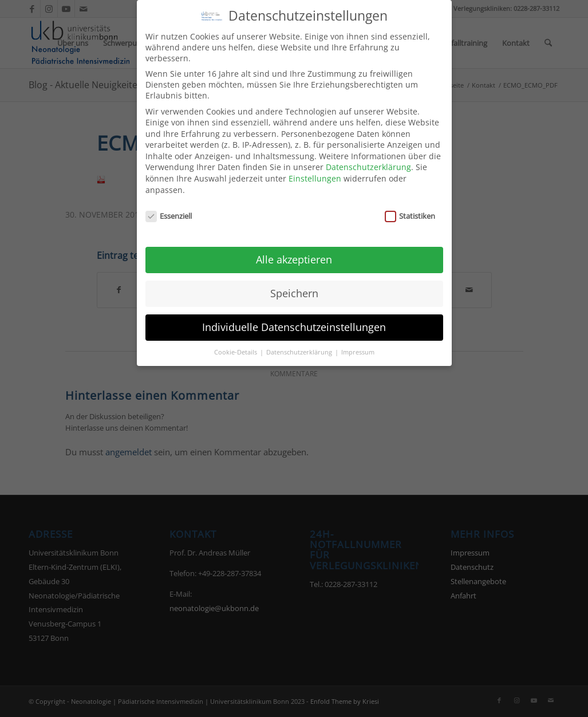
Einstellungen (315, 168)
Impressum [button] (358, 341)
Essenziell (169, 205)
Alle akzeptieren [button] (294, 249)
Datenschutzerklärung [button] (300, 341)
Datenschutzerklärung (368, 157)
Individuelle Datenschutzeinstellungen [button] (294, 316)
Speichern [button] (294, 282)
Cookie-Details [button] (236, 341)
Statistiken (410, 205)
